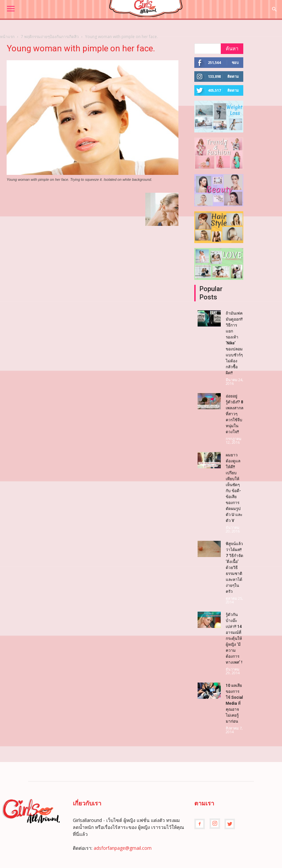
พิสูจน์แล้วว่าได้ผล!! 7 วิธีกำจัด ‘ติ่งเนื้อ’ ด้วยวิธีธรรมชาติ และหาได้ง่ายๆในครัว (235, 568)
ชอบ (235, 62)
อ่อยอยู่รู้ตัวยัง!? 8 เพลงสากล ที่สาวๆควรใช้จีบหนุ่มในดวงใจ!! (235, 414)
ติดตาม (233, 76)
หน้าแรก (7, 37)
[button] (274, 9)
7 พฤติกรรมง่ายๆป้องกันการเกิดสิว (50, 37)
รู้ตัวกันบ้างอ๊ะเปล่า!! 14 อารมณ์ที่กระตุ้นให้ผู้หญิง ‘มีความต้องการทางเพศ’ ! (234, 638)
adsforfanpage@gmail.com (123, 848)
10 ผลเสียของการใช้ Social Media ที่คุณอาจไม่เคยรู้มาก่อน (234, 703)
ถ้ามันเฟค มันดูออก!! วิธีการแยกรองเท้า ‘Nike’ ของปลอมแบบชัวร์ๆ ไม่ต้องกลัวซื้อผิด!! (234, 343)
